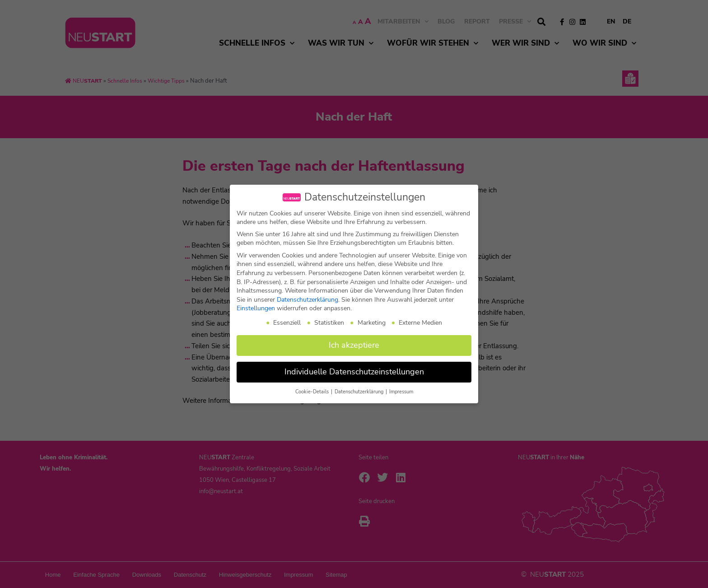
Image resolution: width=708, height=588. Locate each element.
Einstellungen (256, 308)
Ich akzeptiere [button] (354, 345)
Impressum (401, 392)
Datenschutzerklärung (307, 300)
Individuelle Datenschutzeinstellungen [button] (354, 372)
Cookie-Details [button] (313, 392)
